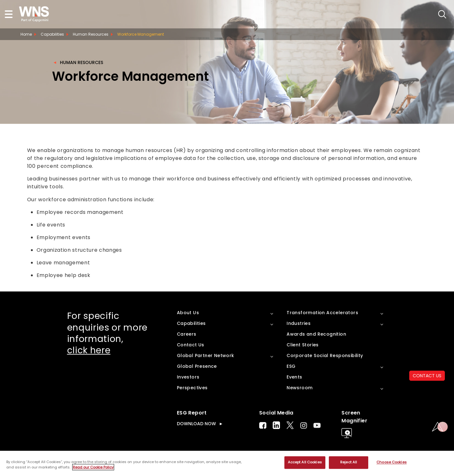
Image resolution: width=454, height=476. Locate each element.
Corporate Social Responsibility (325, 356)
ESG (291, 366)
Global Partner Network (206, 356)
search (442, 14)
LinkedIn (276, 425)
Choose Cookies (392, 462)
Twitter (290, 425)
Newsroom (300, 388)
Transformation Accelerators (322, 313)
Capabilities (52, 34)
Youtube (317, 425)
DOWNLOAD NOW (196, 424)
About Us (188, 313)
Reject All (349, 462)
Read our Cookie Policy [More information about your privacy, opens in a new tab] (93, 467)
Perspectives (192, 388)
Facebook (263, 425)
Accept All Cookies (305, 462)
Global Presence (197, 366)
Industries (299, 323)
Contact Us (191, 345)
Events (294, 377)
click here (89, 350)
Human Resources (81, 62)
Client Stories (303, 345)
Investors (188, 377)
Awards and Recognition (316, 334)
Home (26, 34)
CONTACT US (427, 376)
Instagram (304, 425)
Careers (187, 334)
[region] (227, 463)
